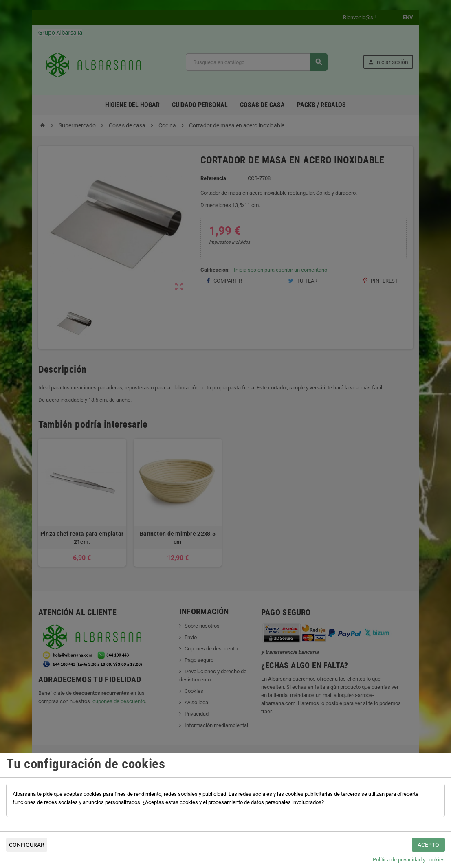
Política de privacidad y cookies (409, 860)
